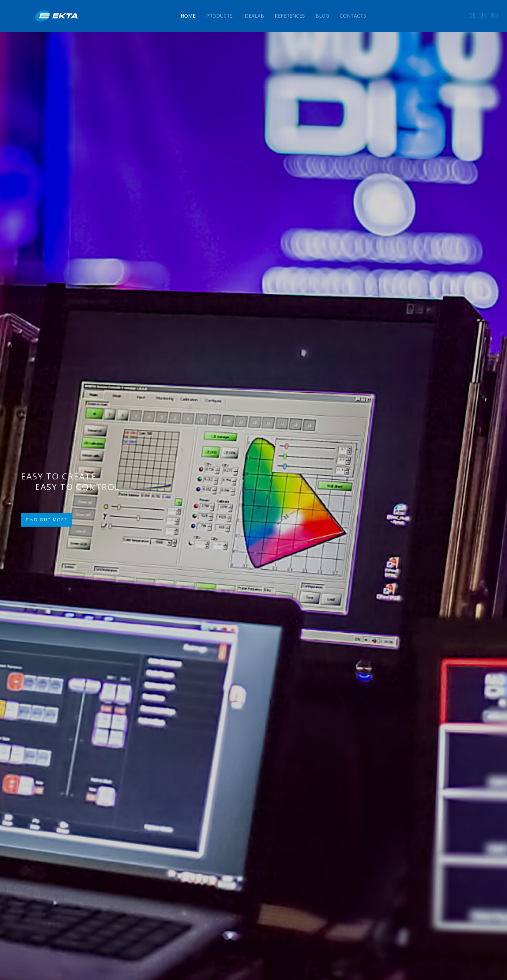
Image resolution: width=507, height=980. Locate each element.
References (290, 16)
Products (219, 16)
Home (188, 16)
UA (483, 15)
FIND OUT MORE (46, 520)
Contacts (353, 16)
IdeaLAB (254, 16)
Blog (322, 16)
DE (472, 15)
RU (494, 15)
